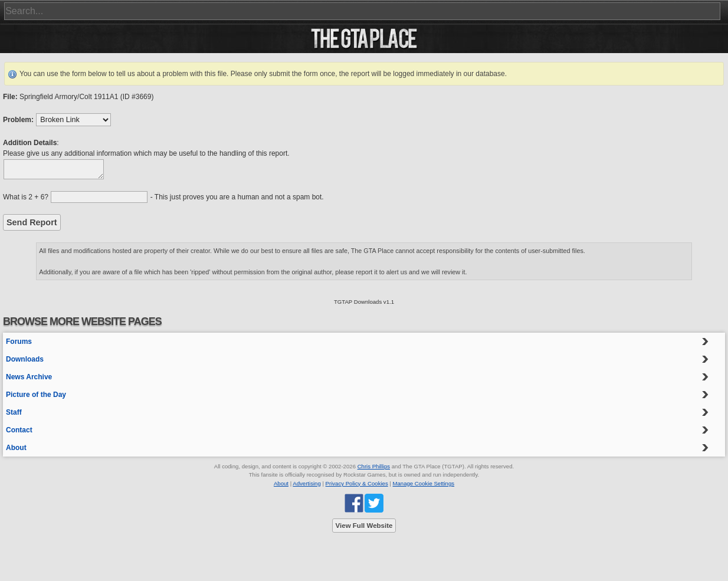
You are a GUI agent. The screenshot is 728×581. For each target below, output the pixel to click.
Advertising (306, 483)
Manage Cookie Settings (424, 483)
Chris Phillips (374, 466)
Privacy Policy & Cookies (357, 483)
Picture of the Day (36, 395)
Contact (19, 430)
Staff (14, 412)
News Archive (29, 377)
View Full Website (364, 526)
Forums (19, 342)
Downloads (25, 359)
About (16, 448)
